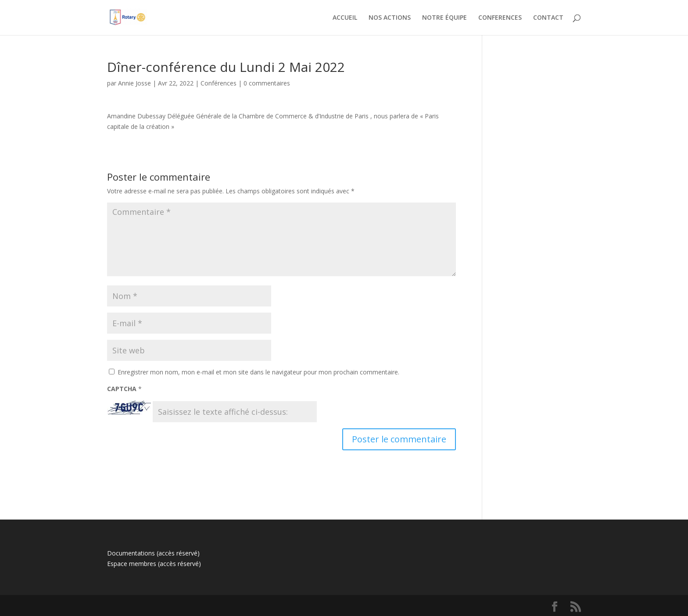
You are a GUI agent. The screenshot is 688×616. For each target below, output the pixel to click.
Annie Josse (134, 83)
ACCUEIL (345, 18)
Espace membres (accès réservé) (154, 564)
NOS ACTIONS (390, 18)
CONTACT (548, 18)
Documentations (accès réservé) (153, 553)
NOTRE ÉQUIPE (444, 18)
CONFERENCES (500, 18)
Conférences (219, 83)
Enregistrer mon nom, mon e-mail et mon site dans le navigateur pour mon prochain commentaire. (258, 372)
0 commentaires (267, 83)
